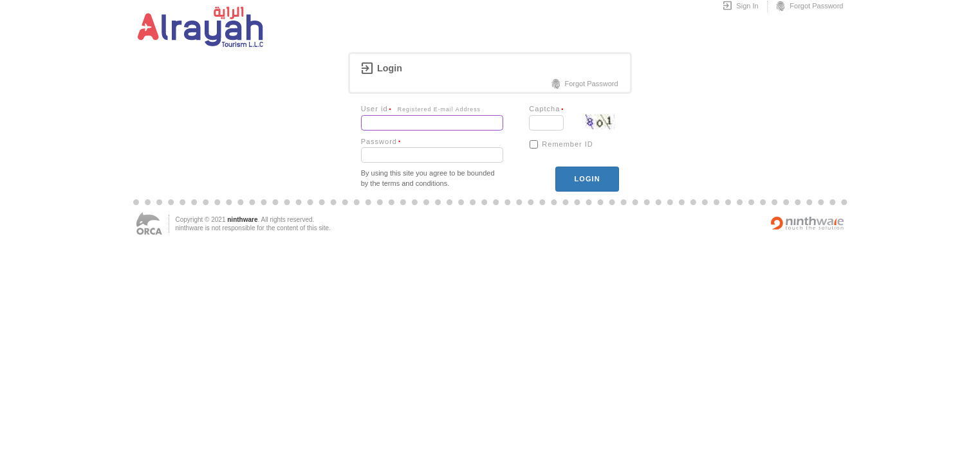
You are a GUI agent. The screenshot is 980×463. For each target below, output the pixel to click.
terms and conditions (415, 183)
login (587, 179)
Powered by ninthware (808, 223)
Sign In (740, 6)
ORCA (149, 223)
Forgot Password (809, 6)
